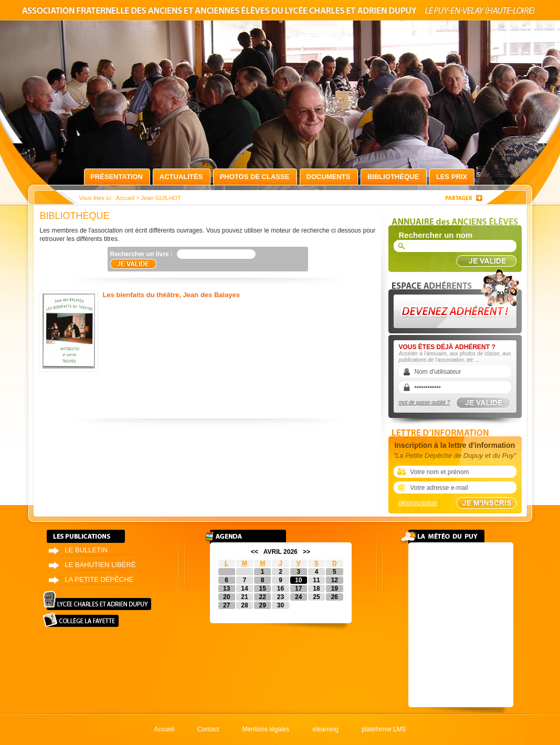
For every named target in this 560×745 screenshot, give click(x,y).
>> (307, 552)
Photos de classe (255, 177)
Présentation (117, 177)
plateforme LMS (384, 729)
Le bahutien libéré (101, 565)
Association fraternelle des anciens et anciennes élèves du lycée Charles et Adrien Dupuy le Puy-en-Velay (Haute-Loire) (280, 12)
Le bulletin (87, 550)
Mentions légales (266, 729)
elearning (326, 729)
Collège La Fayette (81, 620)
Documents (329, 177)
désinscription (418, 503)
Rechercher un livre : (141, 254)
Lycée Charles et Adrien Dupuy (97, 600)
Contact (208, 729)
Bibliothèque (393, 177)
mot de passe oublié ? (425, 402)
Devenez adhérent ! (457, 298)
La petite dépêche (99, 579)
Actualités (181, 177)
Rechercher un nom (436, 235)
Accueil (125, 198)
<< (255, 552)
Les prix (452, 177)
